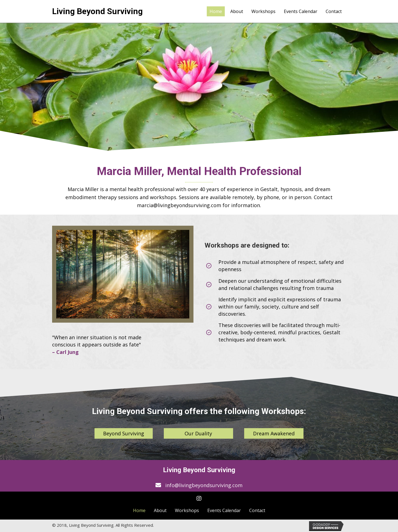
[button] (124, 434)
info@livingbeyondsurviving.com (204, 485)
